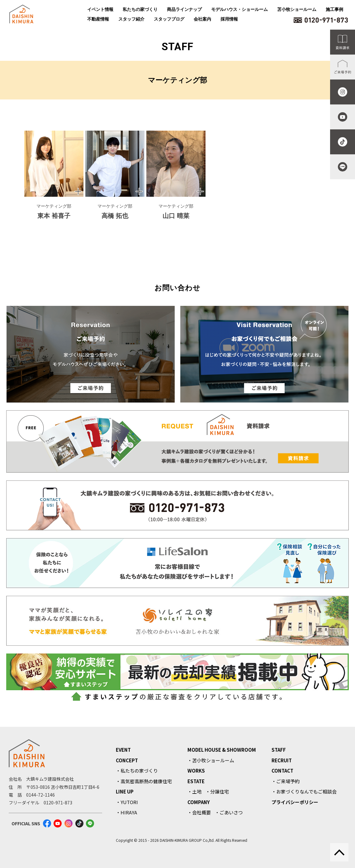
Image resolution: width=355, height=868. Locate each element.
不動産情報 (98, 19)
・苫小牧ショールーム (211, 760)
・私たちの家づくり (137, 771)
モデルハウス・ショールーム (239, 9)
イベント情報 (100, 9)
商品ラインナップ (184, 9)
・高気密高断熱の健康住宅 (144, 781)
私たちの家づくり (140, 9)
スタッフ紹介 (131, 19)
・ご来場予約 (286, 781)
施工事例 (334, 9)
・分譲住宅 (217, 791)
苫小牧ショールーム (297, 9)
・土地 (194, 791)
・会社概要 (199, 812)
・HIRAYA (126, 812)
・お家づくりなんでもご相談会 (304, 791)
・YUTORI (127, 802)
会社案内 (202, 19)
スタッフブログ (169, 19)
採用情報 (229, 19)
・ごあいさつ (229, 812)
